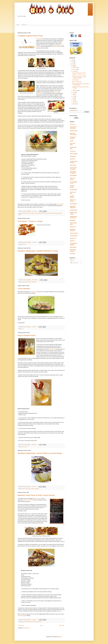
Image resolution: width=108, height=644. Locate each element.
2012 (72, 62)
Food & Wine (73, 165)
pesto (29, 622)
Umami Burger (28, 489)
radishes (26, 282)
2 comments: (34, 620)
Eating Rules (73, 156)
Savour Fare (73, 227)
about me (24, 25)
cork (22, 329)
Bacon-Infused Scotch (27, 335)
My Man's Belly (74, 210)
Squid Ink (72, 241)
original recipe (53, 213)
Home (41, 626)
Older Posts (62, 626)
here (61, 611)
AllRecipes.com (74, 131)
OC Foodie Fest (52, 349)
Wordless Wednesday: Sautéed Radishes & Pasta (38, 251)
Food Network (38, 213)
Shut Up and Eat (74, 233)
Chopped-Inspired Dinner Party (30, 36)
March (74, 102)
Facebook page (22, 616)
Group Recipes (74, 190)
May (73, 98)
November (75, 69)
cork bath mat (34, 292)
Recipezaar (73, 220)
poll (25, 244)
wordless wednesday (32, 282)
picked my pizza (37, 498)
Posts (72, 260)
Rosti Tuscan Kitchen (28, 500)
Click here (60, 204)
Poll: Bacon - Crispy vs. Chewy (30, 221)
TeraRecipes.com (74, 110)
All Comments (74, 263)
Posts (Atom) (27, 628)
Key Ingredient (74, 204)
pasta (23, 282)
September (75, 90)
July (73, 94)
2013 (72, 60)
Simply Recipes (74, 236)
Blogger (60, 637)
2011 (72, 64)
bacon (41, 108)
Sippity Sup (73, 238)
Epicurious (73, 159)
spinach (20, 215)
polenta (57, 213)
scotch (26, 447)
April (73, 100)
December (75, 67)
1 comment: (34, 242)
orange (48, 213)
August (74, 92)
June (74, 96)
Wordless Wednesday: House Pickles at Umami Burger (40, 453)
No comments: (35, 280)
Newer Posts (21, 626)
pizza (31, 622)
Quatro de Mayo (56, 46)
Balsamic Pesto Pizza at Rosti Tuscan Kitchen (36, 495)
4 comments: (35, 211)
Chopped (39, 39)
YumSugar (73, 254)
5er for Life (73, 124)
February (74, 104)
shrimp (60, 213)
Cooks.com (73, 151)
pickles (23, 489)
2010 (72, 66)
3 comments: (34, 445)
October (74, 71)
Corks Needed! (24, 289)
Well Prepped (73, 247)
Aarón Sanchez (25, 213)
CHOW (72, 141)
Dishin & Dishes (74, 154)
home (18, 25)
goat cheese (44, 213)
